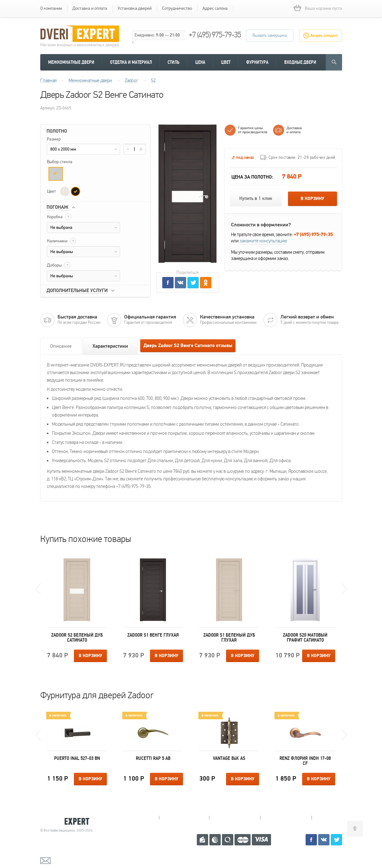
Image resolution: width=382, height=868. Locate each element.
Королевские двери (67, 821)
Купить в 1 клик (256, 199)
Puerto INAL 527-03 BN (77, 758)
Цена (200, 62)
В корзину (312, 199)
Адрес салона (215, 8)
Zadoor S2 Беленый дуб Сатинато (77, 638)
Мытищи (134, 818)
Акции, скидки (324, 36)
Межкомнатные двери (71, 62)
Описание (61, 346)
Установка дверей (135, 8)
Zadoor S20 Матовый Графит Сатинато (305, 638)
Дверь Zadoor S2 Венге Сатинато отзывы (188, 346)
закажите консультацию (263, 241)
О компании (51, 8)
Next (344, 589)
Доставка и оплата (90, 8)
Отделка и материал (131, 62)
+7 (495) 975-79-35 (215, 35)
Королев (184, 818)
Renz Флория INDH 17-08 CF (305, 761)
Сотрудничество (177, 8)
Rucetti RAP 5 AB (153, 758)
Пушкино (235, 818)
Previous (38, 589)
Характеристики (110, 346)
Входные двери (300, 62)
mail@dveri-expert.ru (72, 860)
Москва (336, 818)
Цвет (226, 62)
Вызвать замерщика (270, 36)
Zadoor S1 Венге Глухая (153, 635)
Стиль (174, 62)
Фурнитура (257, 62)
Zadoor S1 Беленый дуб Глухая (229, 638)
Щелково (286, 818)
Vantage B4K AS (229, 758)
